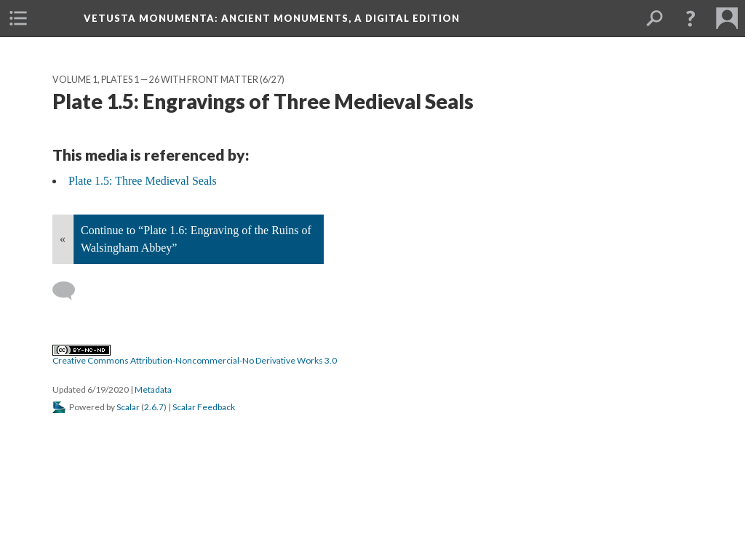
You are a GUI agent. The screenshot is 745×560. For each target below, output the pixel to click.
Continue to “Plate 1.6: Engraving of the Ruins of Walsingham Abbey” (196, 239)
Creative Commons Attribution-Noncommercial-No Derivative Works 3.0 (195, 356)
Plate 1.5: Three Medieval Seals (143, 181)
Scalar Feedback (204, 407)
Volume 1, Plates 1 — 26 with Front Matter (155, 80)
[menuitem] (18, 18)
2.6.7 (154, 407)
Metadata (153, 389)
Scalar (128, 407)
